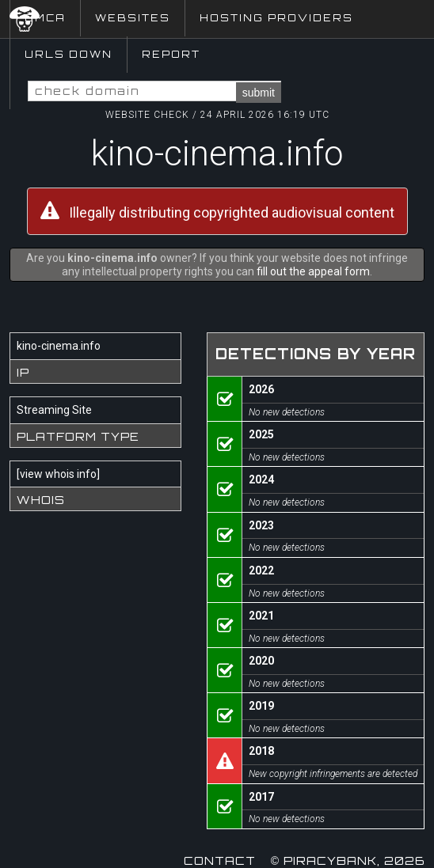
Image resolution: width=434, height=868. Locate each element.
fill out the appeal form (313, 271)
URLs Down (69, 54)
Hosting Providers (276, 18)
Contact (220, 860)
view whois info (58, 474)
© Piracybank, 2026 (348, 860)
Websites (133, 18)
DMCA (45, 18)
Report (171, 54)
